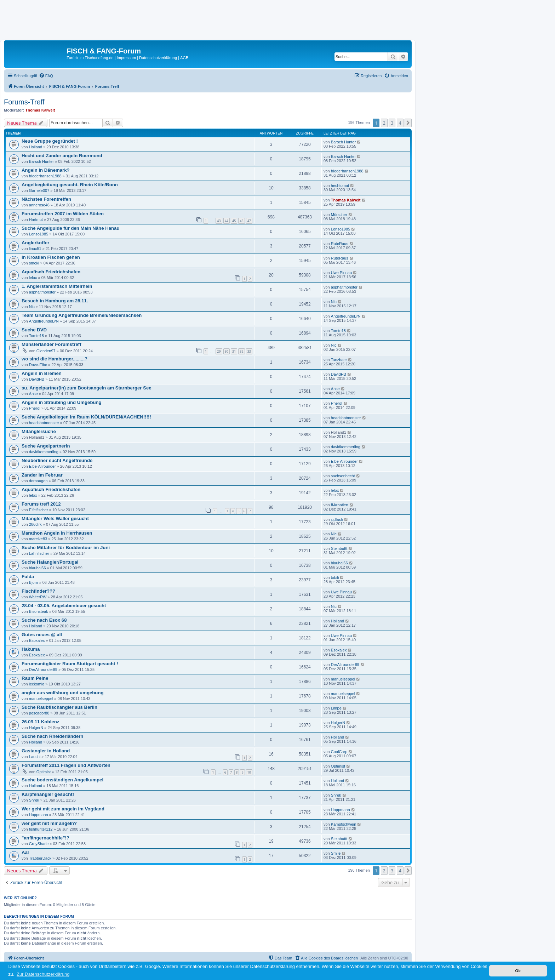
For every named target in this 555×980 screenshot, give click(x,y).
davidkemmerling (44, 452)
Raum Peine (35, 678)
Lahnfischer (39, 553)
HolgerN (36, 728)
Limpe (336, 708)
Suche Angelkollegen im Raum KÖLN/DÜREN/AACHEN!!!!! (86, 417)
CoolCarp (339, 752)
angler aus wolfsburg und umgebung (63, 693)
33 (249, 351)
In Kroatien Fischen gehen (51, 257)
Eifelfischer (39, 510)
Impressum (126, 58)
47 (249, 221)
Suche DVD (34, 330)
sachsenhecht (343, 476)
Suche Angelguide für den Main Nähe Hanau (70, 228)
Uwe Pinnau (341, 273)
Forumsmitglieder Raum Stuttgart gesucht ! (70, 664)
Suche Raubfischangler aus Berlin (59, 707)
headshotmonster (44, 423)
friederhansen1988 (45, 176)
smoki (34, 263)
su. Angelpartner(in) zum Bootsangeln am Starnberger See (87, 388)
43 (219, 221)
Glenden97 (46, 351)
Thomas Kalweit (40, 110)
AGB (184, 58)
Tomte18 (36, 336)
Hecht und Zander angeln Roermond (62, 156)
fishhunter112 (41, 829)
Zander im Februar (42, 475)
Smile (336, 853)
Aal (25, 852)
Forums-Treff (24, 102)
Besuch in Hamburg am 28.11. (55, 301)
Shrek (34, 800)
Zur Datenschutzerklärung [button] (43, 974)
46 (241, 221)
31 (234, 351)
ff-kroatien (340, 505)
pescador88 (39, 713)
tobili (335, 577)
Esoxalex (37, 640)
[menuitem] (46, 76)
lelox (33, 278)
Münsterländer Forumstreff (52, 344)
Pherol (35, 408)
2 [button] (384, 123)
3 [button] (392, 123)
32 (241, 351)
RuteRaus (340, 244)
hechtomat (340, 186)
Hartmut (36, 220)
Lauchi (35, 757)
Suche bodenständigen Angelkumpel (62, 780)
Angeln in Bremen (42, 373)
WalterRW (38, 597)
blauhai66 (38, 568)
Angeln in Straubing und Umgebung (62, 402)
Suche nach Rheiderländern (52, 736)
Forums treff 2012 (41, 504)
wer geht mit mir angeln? (49, 823)
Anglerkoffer (35, 243)
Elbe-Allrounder (42, 466)
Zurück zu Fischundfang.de (90, 58)
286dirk (35, 524)
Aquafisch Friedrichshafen (51, 272)
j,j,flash (337, 519)
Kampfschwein (344, 824)
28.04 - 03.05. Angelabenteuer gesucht (64, 606)
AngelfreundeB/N (44, 321)
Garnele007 (39, 190)
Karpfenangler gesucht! (48, 794)
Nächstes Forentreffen (46, 199)
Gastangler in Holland (46, 751)
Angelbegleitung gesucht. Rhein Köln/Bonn (70, 185)
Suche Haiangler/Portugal (50, 562)
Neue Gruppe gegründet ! (50, 141)
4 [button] (400, 123)
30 (227, 351)
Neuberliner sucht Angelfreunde (57, 460)
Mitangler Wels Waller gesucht (55, 519)
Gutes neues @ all (42, 635)
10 (249, 772)
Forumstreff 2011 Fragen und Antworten (66, 765)
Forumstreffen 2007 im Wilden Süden (63, 214)
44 (227, 221)
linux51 (35, 249)
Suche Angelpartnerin (46, 446)
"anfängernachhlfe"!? (45, 838)
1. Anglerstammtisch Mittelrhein (57, 286)
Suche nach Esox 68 (44, 620)
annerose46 (39, 205)
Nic (32, 307)
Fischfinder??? (38, 591)
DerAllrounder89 (43, 670)
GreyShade (39, 844)
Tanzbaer (339, 360)
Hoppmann (39, 815)
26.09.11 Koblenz (40, 722)
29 (219, 351)
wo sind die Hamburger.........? (55, 359)
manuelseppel (343, 679)
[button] (408, 123)
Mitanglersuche (39, 431)
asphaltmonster (42, 292)
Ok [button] (518, 971)
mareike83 (38, 539)
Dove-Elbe (38, 365)
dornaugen (38, 481)
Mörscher (339, 215)
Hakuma (31, 649)
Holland (36, 147)
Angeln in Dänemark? (46, 170)
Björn (34, 582)
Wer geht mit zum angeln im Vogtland (63, 809)
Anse (33, 394)
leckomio (37, 684)
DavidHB (37, 379)
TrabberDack (40, 858)
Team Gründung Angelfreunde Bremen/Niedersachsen (82, 315)
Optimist (44, 772)
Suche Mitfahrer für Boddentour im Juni (66, 548)
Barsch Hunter (343, 142)
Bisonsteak (39, 611)
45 (234, 221)
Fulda (28, 577)
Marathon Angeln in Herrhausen (57, 533)
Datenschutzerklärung (158, 58)
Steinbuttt (339, 548)
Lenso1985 (39, 234)
